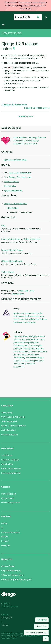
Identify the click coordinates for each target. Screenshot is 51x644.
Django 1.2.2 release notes (37, 108)
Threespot (8, 618)
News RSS (6, 545)
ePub (32, 291)
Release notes (13, 208)
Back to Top (26, 116)
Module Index (14, 239)
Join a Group (7, 455)
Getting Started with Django (13, 417)
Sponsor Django (8, 566)
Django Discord (8, 498)
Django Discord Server (12, 250)
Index (4, 239)
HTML (21, 291)
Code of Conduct (8, 430)
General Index (10, 186)
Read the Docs (18, 294)
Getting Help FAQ (9, 494)
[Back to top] (46, 639)
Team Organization (9, 421)
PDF (27, 291)
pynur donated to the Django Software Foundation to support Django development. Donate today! (30, 141)
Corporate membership (11, 571)
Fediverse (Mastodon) (11, 532)
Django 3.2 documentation (15, 204)
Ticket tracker (8, 272)
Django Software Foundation (14, 426)
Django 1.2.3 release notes (15, 160)
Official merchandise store (12, 575)
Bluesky (5, 537)
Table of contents (11, 182)
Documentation (11, 33)
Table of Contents (32, 239)
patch (10, 68)
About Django (7, 413)
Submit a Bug (7, 464)
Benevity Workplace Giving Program (16, 579)
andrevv (8, 626)
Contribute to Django (10, 460)
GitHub (4, 523)
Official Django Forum (12, 261)
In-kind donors (10, 606)
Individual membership (11, 473)
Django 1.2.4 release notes (14, 105)
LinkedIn (5, 541)
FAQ (3, 226)
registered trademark (27, 636)
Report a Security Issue (11, 469)
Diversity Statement (10, 435)
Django (4, 17)
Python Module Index (13, 190)
